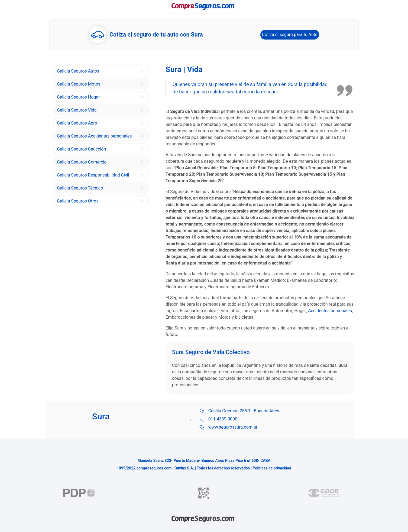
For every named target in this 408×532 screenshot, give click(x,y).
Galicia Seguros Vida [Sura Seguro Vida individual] (77, 110)
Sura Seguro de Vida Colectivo (211, 352)
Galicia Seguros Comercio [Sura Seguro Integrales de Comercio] (82, 162)
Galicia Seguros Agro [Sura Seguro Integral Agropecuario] (77, 123)
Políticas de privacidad (272, 468)
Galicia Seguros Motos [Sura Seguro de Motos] (79, 84)
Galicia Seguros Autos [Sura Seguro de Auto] (78, 71)
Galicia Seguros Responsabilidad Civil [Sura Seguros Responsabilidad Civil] (93, 175)
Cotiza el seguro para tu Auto (290, 35)
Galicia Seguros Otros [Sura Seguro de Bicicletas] (78, 201)
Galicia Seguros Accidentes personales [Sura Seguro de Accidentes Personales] (94, 136)
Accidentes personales (330, 311)
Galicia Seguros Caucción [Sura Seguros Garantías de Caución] (81, 149)
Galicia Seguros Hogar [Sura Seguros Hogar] (78, 97)
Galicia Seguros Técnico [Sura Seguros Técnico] (80, 188)
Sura (293, 84)
